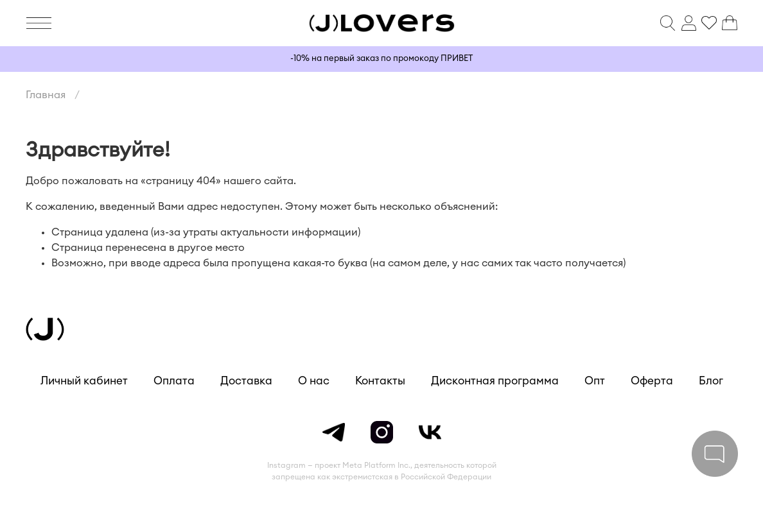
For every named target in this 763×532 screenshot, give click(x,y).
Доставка (246, 381)
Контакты (380, 381)
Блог (711, 381)
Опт (595, 381)
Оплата (174, 381)
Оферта (652, 381)
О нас (314, 381)
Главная (46, 95)
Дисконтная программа (495, 381)
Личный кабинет (84, 381)
